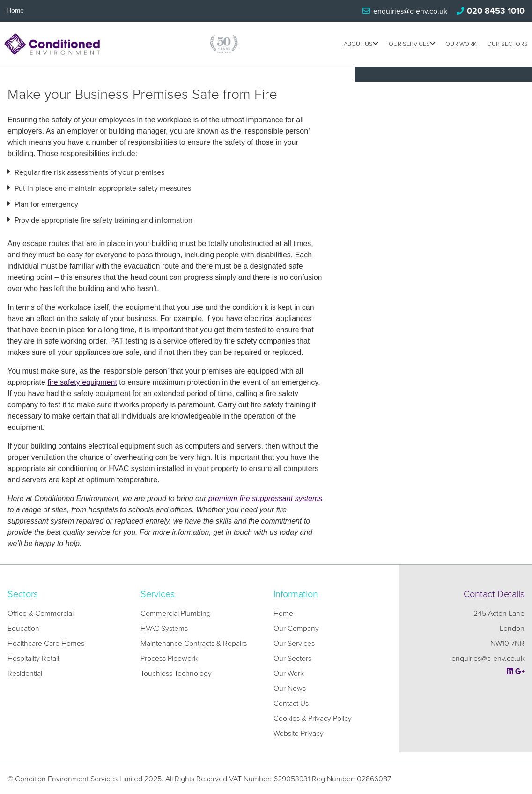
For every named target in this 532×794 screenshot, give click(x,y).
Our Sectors (507, 44)
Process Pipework (169, 659)
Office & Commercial (41, 614)
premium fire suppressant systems (264, 498)
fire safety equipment (82, 382)
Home (15, 11)
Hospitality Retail (33, 659)
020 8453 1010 (496, 11)
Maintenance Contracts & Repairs (194, 644)
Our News (290, 689)
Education (23, 629)
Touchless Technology (176, 674)
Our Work (461, 44)
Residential (25, 674)
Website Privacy (299, 734)
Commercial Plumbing (176, 614)
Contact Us (291, 704)
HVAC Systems (164, 629)
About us (361, 44)
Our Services (412, 44)
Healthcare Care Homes (46, 644)
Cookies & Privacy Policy (313, 719)
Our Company (296, 629)
